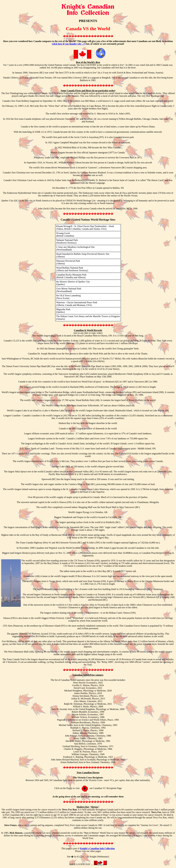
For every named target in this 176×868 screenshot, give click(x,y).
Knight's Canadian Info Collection (97, 848)
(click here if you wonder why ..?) (69, 44)
